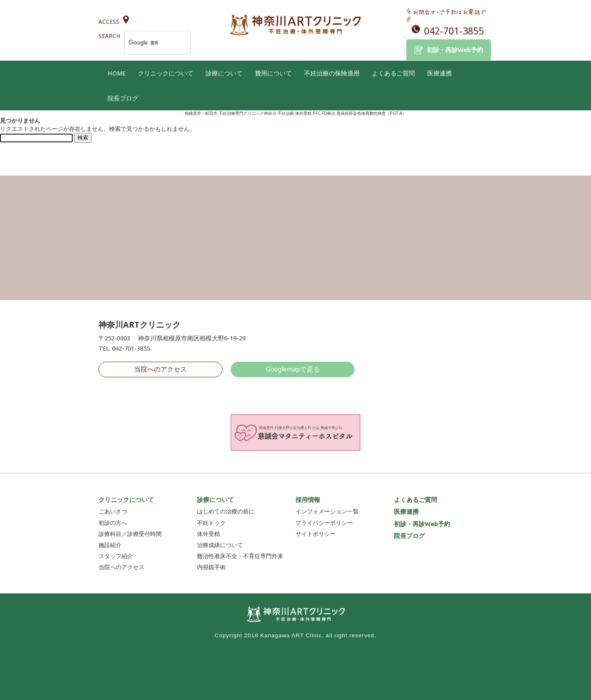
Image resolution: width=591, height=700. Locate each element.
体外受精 (208, 534)
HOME (117, 73)
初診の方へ (113, 523)
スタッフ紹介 (116, 556)
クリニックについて (166, 73)
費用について (273, 73)
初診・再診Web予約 (455, 50)
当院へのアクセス (160, 369)
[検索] (147, 43)
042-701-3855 (454, 31)
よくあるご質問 (393, 73)
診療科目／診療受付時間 (130, 534)
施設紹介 (110, 545)
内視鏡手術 (211, 567)
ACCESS (109, 22)
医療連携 (440, 73)
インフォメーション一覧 (327, 511)
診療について (224, 73)
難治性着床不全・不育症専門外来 (240, 556)
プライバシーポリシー (324, 523)
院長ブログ (123, 98)
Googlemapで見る (293, 369)
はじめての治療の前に (226, 511)
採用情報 (308, 499)
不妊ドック (211, 523)
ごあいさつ (113, 511)
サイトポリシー (316, 534)
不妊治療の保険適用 (332, 73)
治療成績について (220, 545)
